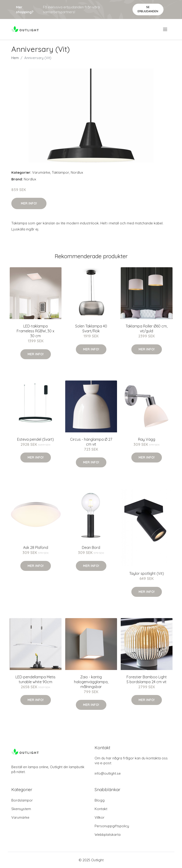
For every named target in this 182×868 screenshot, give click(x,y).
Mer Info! (29, 203)
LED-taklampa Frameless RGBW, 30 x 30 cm (35, 331)
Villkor (100, 817)
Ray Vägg (147, 439)
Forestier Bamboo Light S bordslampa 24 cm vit (147, 679)
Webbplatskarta (108, 835)
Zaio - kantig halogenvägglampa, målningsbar (91, 682)
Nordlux (77, 172)
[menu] (165, 29)
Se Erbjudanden (148, 9)
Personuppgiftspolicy (112, 826)
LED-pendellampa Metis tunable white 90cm (35, 679)
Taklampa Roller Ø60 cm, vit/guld (147, 329)
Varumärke (41, 172)
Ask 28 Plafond (36, 547)
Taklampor (60, 172)
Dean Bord (91, 547)
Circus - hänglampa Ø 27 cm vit (91, 442)
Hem (15, 58)
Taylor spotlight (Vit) (147, 573)
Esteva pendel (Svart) (35, 439)
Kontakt (101, 809)
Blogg (100, 800)
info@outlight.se (108, 773)
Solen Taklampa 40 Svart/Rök (91, 329)
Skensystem (21, 809)
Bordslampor (22, 800)
